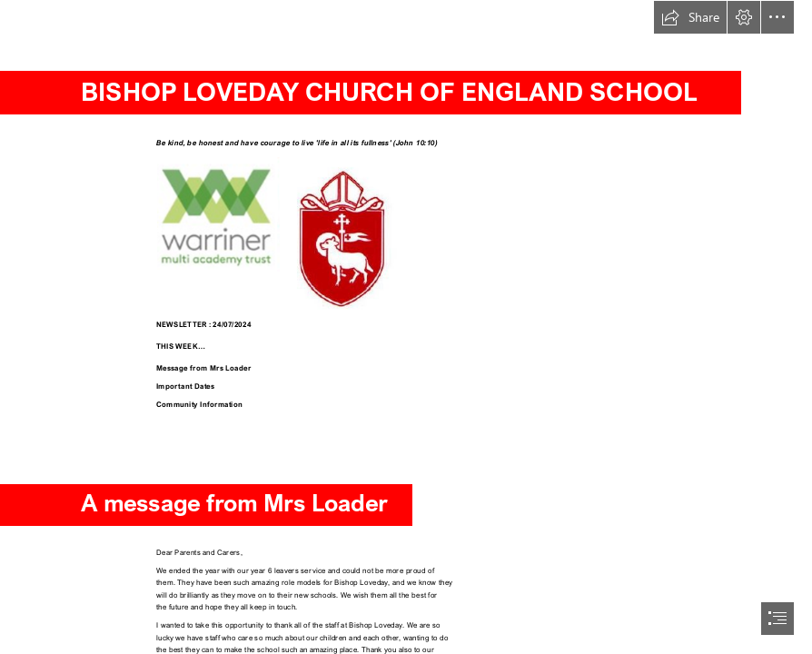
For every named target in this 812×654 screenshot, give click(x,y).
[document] (406, 327)
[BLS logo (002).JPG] (342, 233)
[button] (690, 17)
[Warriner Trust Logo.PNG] (218, 217)
